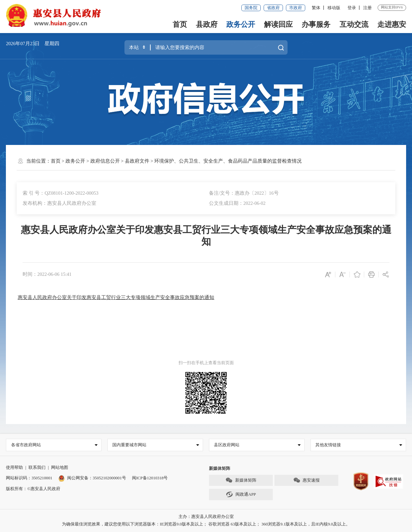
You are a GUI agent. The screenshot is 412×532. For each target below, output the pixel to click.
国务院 (251, 8)
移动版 (334, 8)
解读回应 (278, 25)
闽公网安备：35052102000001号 (92, 478)
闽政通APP (241, 494)
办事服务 (316, 25)
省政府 (273, 8)
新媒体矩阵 (241, 480)
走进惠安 (392, 25)
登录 (352, 8)
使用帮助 (14, 468)
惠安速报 (306, 480)
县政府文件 (137, 161)
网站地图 (60, 468)
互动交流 (354, 25)
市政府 (296, 8)
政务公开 (241, 25)
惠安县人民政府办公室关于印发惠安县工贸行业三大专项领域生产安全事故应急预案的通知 (116, 297)
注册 (367, 8)
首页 (180, 25)
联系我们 (37, 468)
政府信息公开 (105, 161)
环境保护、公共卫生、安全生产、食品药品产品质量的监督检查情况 (228, 161)
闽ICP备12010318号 (150, 478)
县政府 (207, 25)
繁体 (316, 8)
